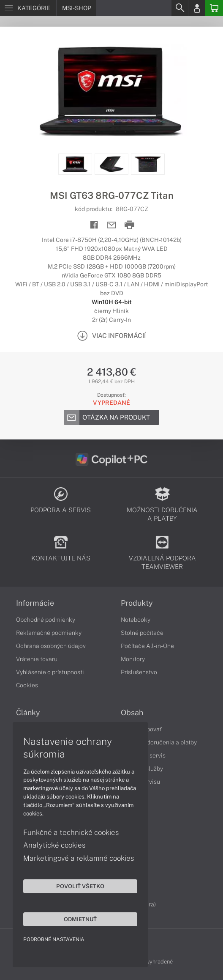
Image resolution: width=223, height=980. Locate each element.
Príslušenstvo (139, 672)
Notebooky (136, 620)
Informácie (35, 603)
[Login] (197, 8)
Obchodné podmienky (46, 620)
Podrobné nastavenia (54, 939)
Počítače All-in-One (147, 646)
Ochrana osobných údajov (51, 646)
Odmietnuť (80, 919)
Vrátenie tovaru (37, 659)
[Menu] (28, 8)
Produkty (137, 603)
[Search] (179, 8)
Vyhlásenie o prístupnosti (50, 672)
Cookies (27, 685)
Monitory (133, 659)
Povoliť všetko (80, 886)
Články (28, 713)
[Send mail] (112, 225)
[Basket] (214, 8)
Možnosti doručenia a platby (159, 742)
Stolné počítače (142, 633)
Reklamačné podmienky (49, 633)
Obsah (132, 713)
